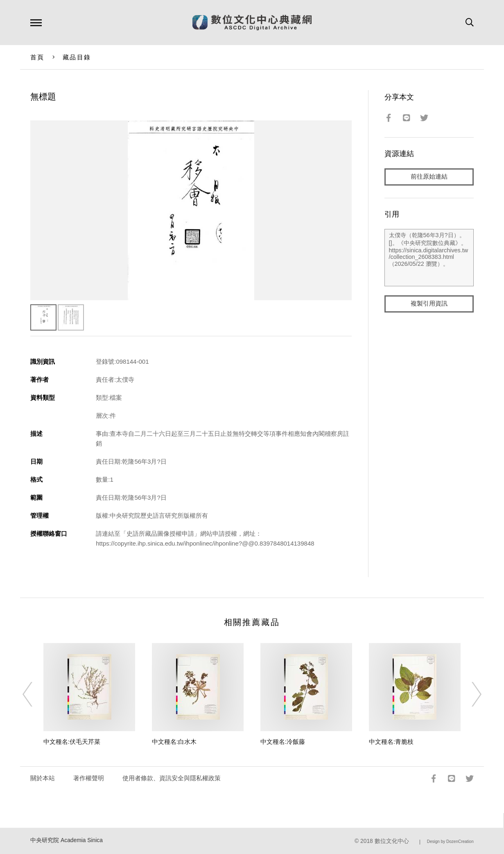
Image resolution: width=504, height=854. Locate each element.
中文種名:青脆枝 (391, 742)
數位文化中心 (392, 841)
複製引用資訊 (429, 304)
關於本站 (43, 778)
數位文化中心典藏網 (252, 23)
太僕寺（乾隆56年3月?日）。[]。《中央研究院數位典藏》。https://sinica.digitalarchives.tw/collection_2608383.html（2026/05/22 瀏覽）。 (429, 258)
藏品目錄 (77, 57)
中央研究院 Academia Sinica (67, 840)
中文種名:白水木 (174, 742)
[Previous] (35, 694)
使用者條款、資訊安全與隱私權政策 (172, 778)
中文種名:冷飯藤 (283, 742)
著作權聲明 (89, 778)
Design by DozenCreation (450, 842)
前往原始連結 (429, 177)
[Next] (469, 694)
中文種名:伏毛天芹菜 (72, 742)
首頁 (37, 57)
